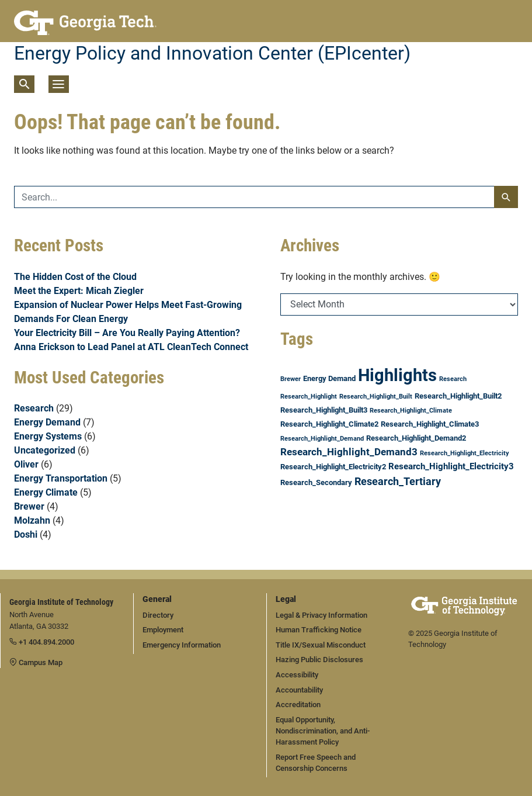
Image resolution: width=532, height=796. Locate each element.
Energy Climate (46, 492)
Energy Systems (48, 436)
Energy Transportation (61, 478)
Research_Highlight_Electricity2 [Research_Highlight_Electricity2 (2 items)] (333, 467)
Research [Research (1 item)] (453, 379)
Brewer (29, 506)
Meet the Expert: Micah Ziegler (79, 291)
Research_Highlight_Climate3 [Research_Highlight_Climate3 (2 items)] (430, 424)
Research (34, 408)
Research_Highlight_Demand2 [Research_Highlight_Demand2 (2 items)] (416, 438)
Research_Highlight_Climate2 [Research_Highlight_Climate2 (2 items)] (329, 424)
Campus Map (36, 662)
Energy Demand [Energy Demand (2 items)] (329, 378)
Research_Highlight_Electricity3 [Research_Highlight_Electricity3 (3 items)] (451, 466)
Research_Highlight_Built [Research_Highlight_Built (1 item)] (376, 397)
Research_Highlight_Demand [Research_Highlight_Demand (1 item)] (322, 439)
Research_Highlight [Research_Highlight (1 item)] (309, 397)
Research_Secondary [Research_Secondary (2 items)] (316, 482)
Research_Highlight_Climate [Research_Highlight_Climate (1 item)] (411, 411)
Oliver (26, 464)
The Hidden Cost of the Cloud (75, 277)
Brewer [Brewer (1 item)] (291, 379)
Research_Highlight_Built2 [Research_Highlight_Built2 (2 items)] (458, 396)
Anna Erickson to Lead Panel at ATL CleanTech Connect (131, 347)
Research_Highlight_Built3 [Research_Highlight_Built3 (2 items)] (324, 410)
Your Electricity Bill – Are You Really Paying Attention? (127, 333)
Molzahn (32, 520)
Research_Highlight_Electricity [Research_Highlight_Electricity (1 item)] (465, 453)
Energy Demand (47, 422)
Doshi (26, 534)
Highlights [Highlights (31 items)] (397, 375)
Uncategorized (45, 450)
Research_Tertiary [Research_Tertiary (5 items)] (398, 481)
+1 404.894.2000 (42, 642)
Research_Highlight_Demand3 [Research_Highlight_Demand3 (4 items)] (349, 452)
